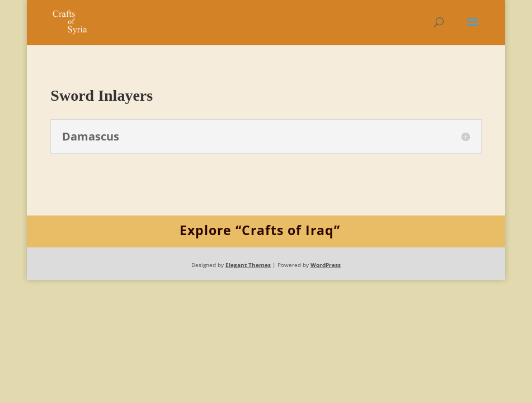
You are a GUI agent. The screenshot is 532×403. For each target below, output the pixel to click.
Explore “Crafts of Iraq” (260, 230)
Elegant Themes (248, 265)
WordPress (326, 265)
